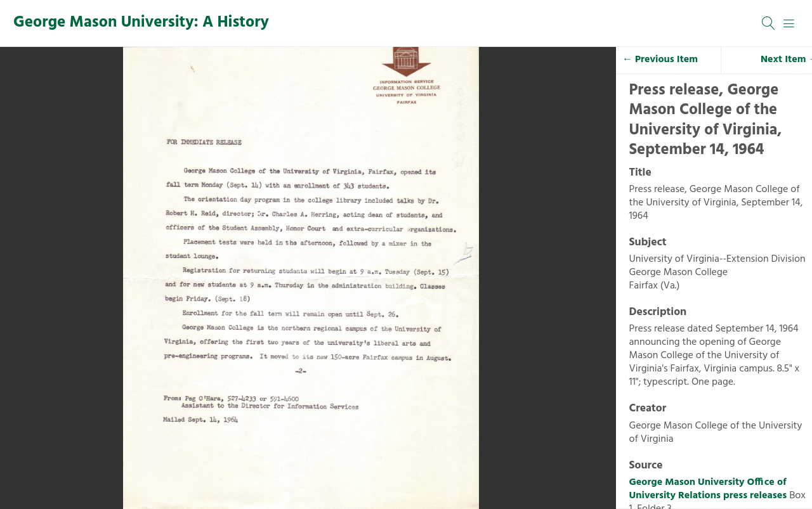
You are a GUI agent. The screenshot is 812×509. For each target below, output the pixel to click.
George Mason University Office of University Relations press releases (708, 489)
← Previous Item (660, 60)
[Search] (769, 23)
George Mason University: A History (141, 23)
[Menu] (789, 23)
